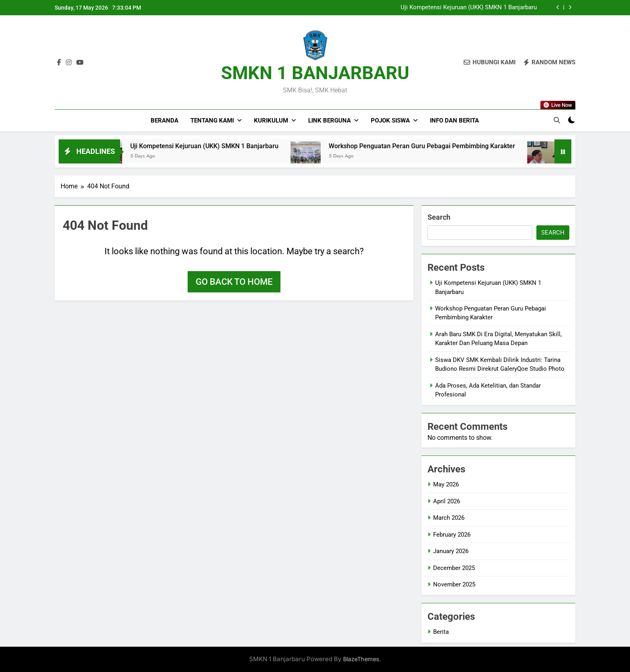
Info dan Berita (454, 121)
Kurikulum (271, 121)
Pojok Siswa (390, 121)
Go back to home (234, 282)
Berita (441, 632)
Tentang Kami (212, 121)
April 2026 (447, 501)
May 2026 (446, 484)
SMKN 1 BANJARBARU (315, 73)
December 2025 (454, 568)
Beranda (165, 121)
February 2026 (452, 535)
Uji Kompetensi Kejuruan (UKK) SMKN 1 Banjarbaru (469, 8)
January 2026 (451, 551)
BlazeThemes (361, 659)
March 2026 (449, 518)
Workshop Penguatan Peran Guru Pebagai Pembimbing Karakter (440, 146)
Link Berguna (329, 121)
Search (439, 217)
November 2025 (454, 584)
